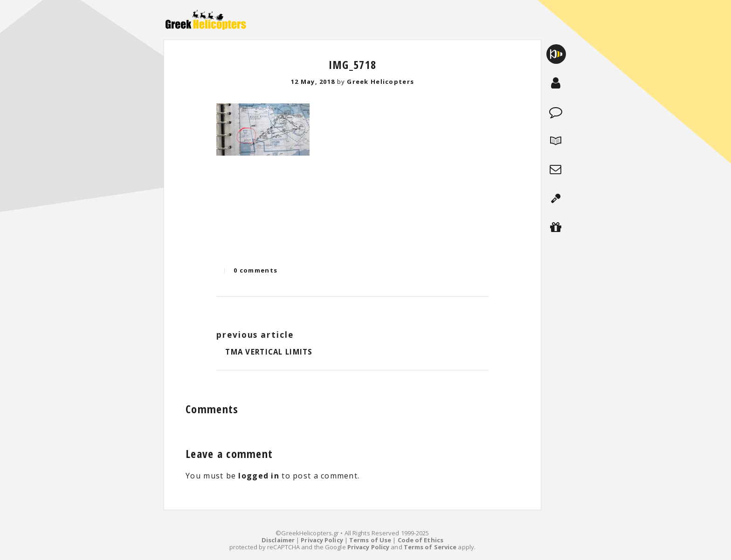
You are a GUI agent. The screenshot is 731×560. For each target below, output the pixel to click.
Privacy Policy (322, 540)
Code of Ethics (421, 540)
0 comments (255, 270)
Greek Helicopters (380, 82)
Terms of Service (430, 547)
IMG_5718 (352, 65)
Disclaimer (278, 540)
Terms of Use (370, 540)
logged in (259, 476)
